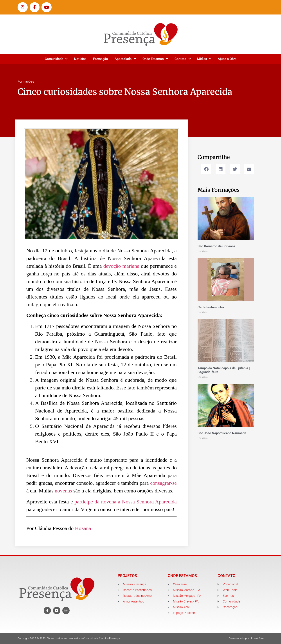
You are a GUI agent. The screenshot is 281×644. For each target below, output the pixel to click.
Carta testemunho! (211, 307)
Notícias (80, 59)
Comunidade (56, 59)
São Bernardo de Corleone (216, 246)
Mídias (204, 59)
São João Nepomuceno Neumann (222, 433)
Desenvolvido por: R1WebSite (246, 639)
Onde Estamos (155, 59)
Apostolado (125, 59)
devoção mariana (121, 266)
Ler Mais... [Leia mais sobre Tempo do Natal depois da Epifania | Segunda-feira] (203, 377)
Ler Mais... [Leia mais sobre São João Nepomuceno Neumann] (203, 438)
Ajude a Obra (227, 59)
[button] (206, 169)
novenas (63, 491)
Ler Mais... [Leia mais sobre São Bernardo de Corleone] (203, 251)
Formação (101, 59)
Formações (26, 81)
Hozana (82, 528)
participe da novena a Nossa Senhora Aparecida (126, 502)
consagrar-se (163, 483)
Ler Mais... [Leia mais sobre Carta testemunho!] (203, 312)
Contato (183, 59)
